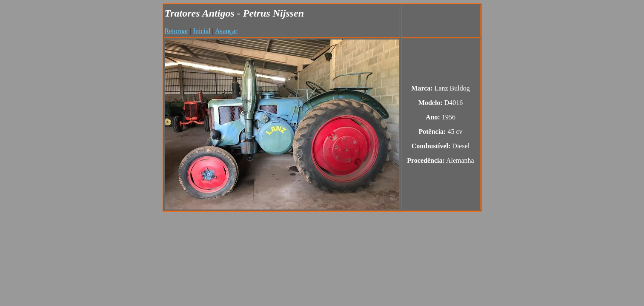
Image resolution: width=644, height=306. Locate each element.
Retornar (177, 31)
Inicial (202, 31)
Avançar (226, 31)
